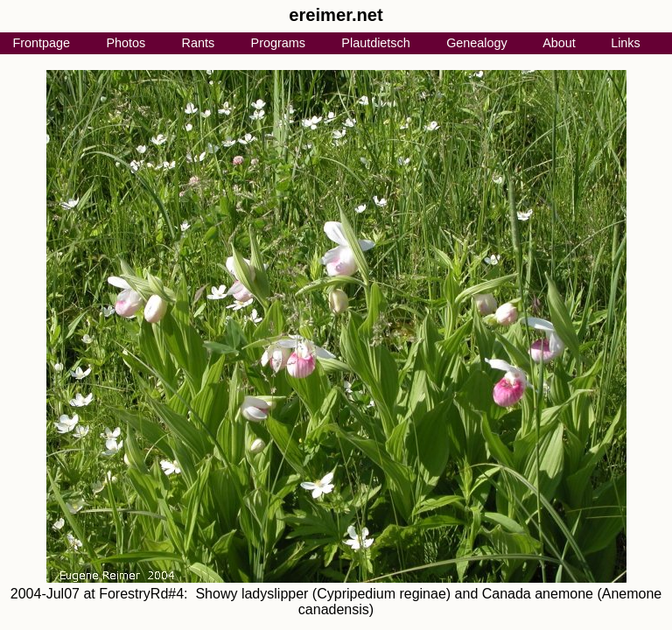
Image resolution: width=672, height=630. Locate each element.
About (559, 43)
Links (626, 43)
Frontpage (41, 43)
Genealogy (477, 43)
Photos (126, 43)
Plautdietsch (375, 43)
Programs (278, 43)
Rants (199, 43)
